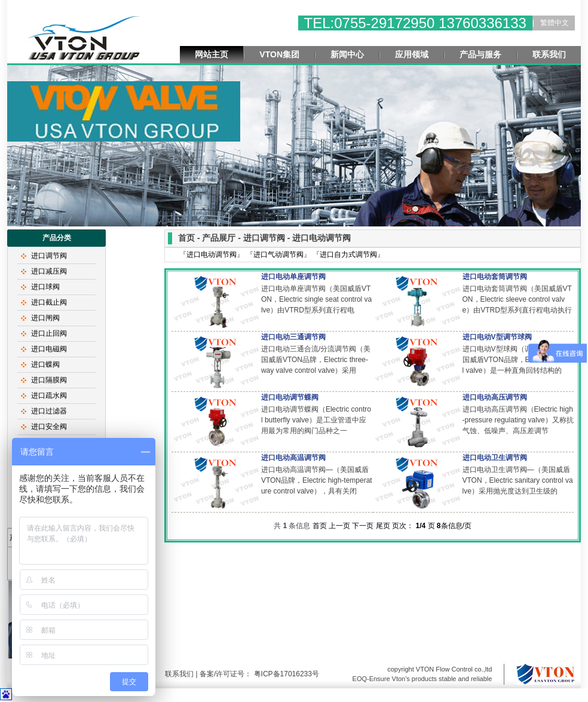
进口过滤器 (49, 411)
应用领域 (412, 54)
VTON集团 (279, 54)
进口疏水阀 (49, 396)
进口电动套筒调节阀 (495, 277)
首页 (320, 526)
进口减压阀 (49, 271)
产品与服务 (480, 54)
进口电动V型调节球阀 (497, 337)
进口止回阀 (49, 333)
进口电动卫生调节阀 (495, 458)
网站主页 (212, 54)
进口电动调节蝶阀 (290, 397)
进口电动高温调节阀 (293, 458)
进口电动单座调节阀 (293, 277)
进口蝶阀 (45, 364)
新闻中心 (347, 54)
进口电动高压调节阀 (495, 397)
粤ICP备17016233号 (285, 674)
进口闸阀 (45, 318)
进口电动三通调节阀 (293, 337)
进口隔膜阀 (49, 380)
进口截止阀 (49, 302)
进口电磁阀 (49, 349)
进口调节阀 (49, 256)
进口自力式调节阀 (348, 255)
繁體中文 (555, 23)
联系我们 (549, 54)
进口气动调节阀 (278, 255)
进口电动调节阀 (212, 255)
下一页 (363, 526)
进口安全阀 (49, 427)
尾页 (383, 526)
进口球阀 (45, 287)
